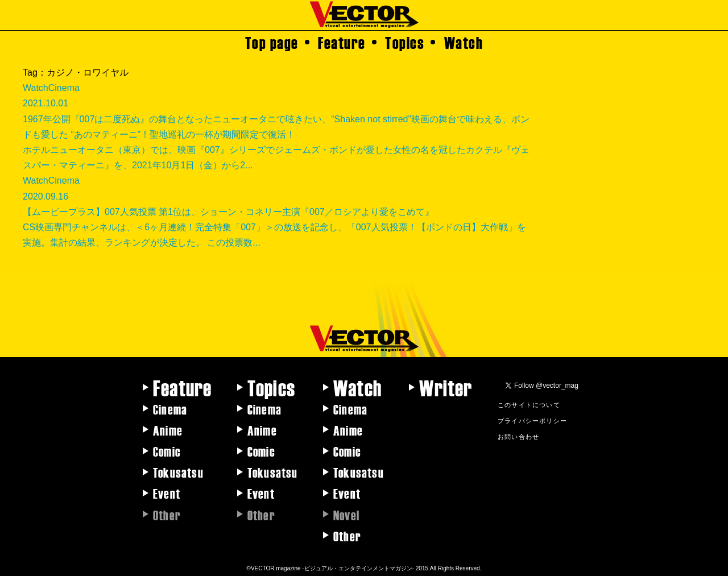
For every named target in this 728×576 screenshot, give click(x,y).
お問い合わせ (518, 436)
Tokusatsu (178, 472)
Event (167, 493)
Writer (446, 387)
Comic (167, 451)
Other (347, 536)
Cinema (170, 409)
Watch (464, 42)
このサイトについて (529, 404)
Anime (168, 430)
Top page (272, 42)
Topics (405, 42)
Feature (342, 42)
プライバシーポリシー (532, 420)
